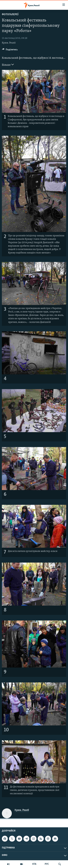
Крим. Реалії (9, 43)
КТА (34, 864)
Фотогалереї (10, 15)
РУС (47, 864)
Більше (8, 65)
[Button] (10, 50)
